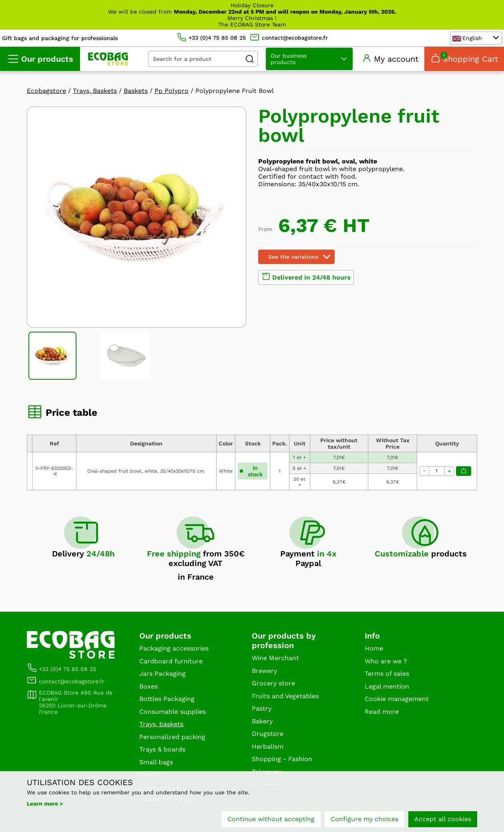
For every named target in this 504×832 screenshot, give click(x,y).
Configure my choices (364, 819)
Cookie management (397, 699)
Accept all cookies (443, 819)
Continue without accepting (271, 819)
